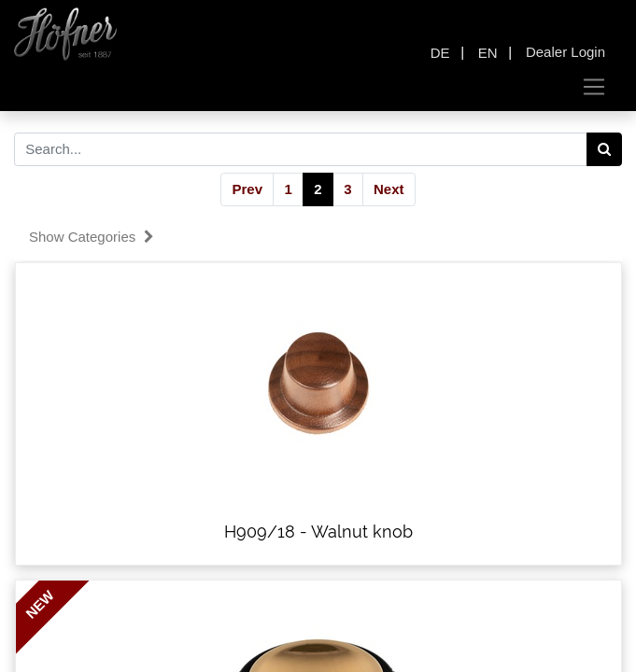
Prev (247, 189)
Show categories (92, 237)
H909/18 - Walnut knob (318, 532)
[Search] (605, 149)
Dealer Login (565, 52)
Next (389, 189)
